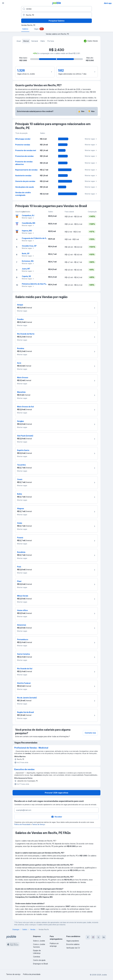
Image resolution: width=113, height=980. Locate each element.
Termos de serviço (13, 974)
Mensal (26, 41)
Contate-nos (90, 733)
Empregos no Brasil (40, 964)
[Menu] (3, 3)
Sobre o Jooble (39, 941)
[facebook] (88, 937)
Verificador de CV (73, 948)
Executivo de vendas (24, 769)
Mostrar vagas (91, 139)
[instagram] (93, 937)
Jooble (104, 975)
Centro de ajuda (39, 960)
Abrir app (108, 3)
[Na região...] (56, 15)
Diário (43, 41)
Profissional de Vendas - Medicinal (31, 748)
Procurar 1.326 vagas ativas (56, 793)
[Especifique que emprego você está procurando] (56, 9)
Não (91, 111)
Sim (81, 111)
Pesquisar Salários (57, 21)
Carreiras (37, 957)
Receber (57, 817)
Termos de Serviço (38, 824)
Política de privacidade (32, 974)
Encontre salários (73, 944)
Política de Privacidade (22, 824)
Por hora (51, 41)
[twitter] (98, 937)
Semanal (35, 41)
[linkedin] (104, 937)
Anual (19, 41)
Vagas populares (73, 941)
